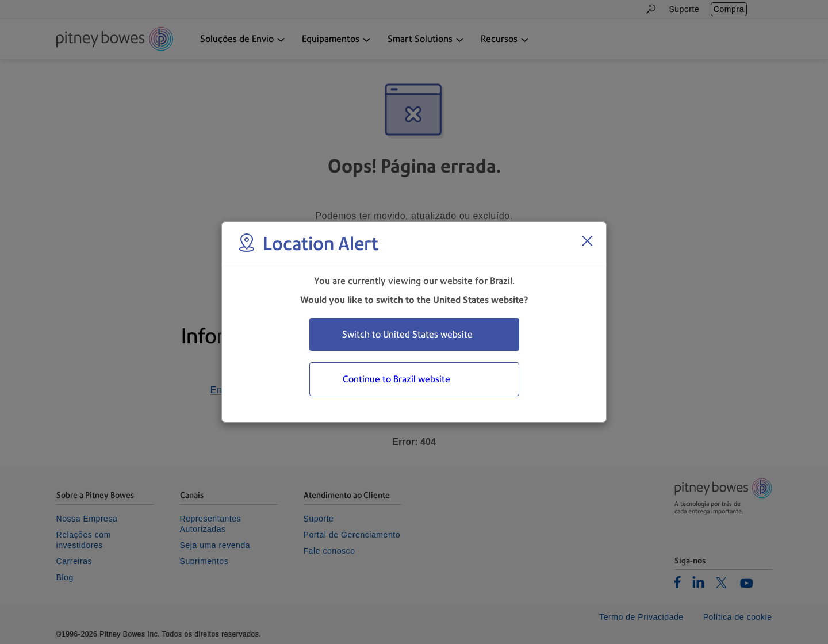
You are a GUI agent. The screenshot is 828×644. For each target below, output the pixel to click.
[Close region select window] (587, 241)
